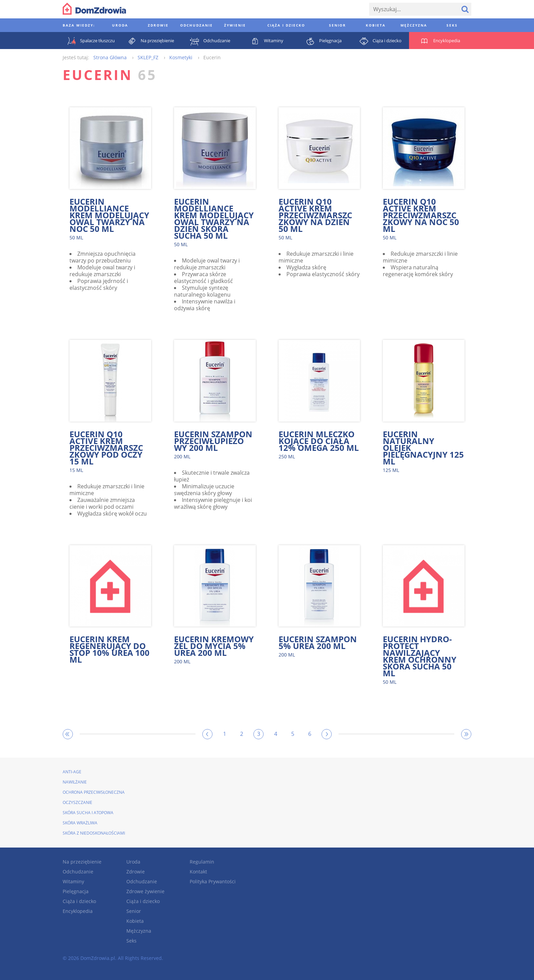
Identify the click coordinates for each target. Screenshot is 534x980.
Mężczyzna (139, 931)
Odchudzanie (78, 872)
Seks (131, 941)
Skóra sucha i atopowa (88, 813)
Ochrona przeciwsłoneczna (94, 792)
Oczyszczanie (77, 802)
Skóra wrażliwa (80, 823)
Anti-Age (72, 772)
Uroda (133, 862)
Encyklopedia (78, 911)
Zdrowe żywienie (145, 891)
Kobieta (135, 921)
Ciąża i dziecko (79, 901)
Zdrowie (136, 872)
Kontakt (198, 872)
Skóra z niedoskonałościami (94, 833)
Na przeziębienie (82, 862)
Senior (134, 911)
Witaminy (73, 881)
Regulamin (202, 862)
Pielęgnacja (76, 891)
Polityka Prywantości (213, 881)
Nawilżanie (75, 782)
